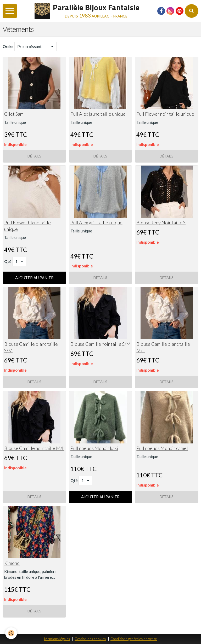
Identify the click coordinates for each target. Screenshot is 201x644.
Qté (8, 261)
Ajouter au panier (34, 278)
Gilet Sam (14, 114)
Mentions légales (57, 639)
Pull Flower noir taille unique (165, 114)
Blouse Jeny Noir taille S (161, 223)
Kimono (12, 563)
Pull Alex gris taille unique (96, 223)
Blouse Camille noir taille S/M (100, 344)
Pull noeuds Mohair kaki (94, 448)
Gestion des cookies (90, 639)
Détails (34, 156)
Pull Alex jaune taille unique (98, 114)
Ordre (8, 46)
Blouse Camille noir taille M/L (34, 448)
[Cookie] (11, 633)
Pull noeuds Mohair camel (162, 448)
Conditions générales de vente (134, 639)
